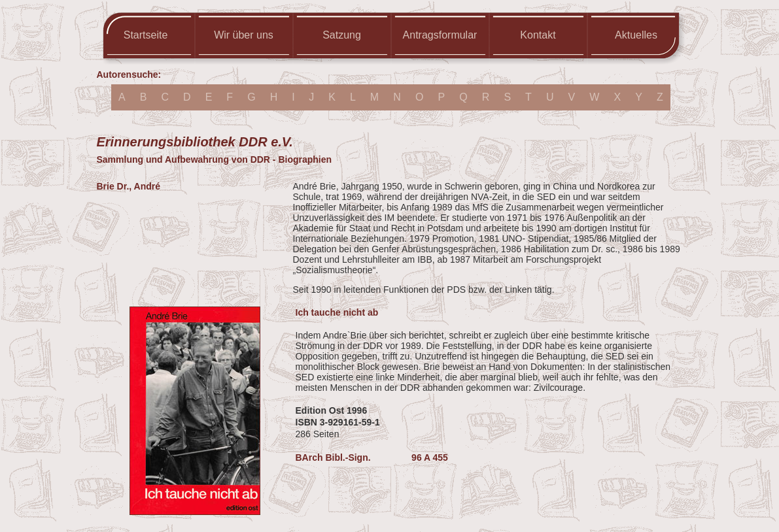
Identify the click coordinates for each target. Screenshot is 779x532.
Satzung (342, 35)
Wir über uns (244, 35)
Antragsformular (440, 35)
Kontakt (538, 35)
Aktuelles (636, 35)
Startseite (146, 35)
